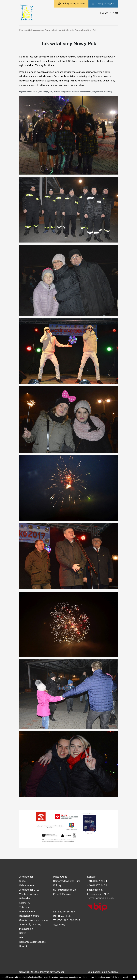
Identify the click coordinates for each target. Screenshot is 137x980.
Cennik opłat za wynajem (33, 920)
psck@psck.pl (95, 890)
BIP (21, 937)
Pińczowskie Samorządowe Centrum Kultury (39, 30)
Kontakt (24, 946)
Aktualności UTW (29, 890)
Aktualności (67, 30)
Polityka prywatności (52, 972)
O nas (22, 881)
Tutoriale (24, 907)
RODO (23, 933)
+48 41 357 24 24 (97, 881)
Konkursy (25, 903)
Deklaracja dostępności (33, 942)
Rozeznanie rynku (29, 916)
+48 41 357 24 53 (97, 885)
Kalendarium (27, 885)
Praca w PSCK (27, 911)
